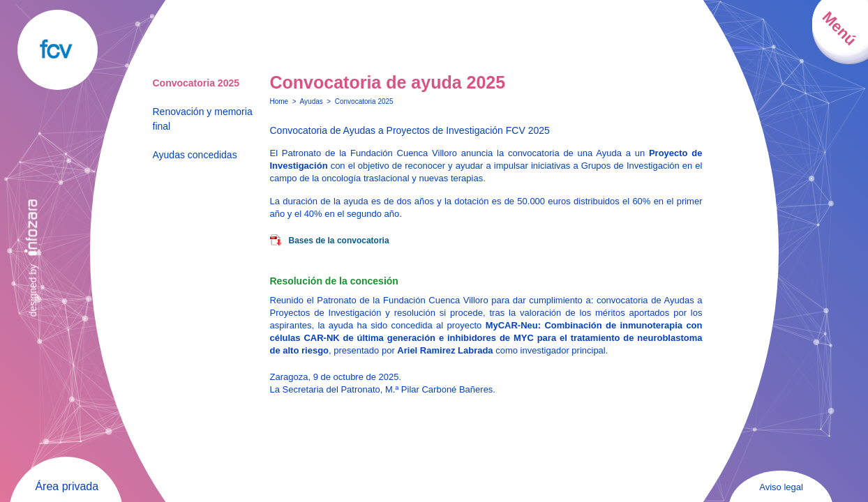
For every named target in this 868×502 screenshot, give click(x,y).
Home (279, 101)
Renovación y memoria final (203, 119)
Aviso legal (781, 487)
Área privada (67, 486)
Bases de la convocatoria (339, 241)
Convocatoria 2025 (196, 83)
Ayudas (312, 101)
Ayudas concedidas (195, 155)
